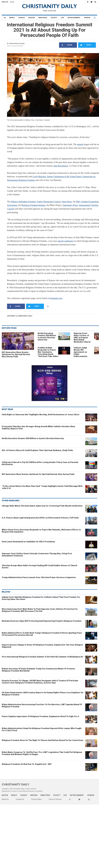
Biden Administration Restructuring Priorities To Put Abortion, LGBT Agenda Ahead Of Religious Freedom (42, 706)
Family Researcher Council (49, 202)
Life (62, 18)
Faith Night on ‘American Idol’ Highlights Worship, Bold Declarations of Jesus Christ (41, 415)
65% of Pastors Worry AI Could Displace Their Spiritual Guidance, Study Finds (37, 450)
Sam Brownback (61, 166)
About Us (5, 799)
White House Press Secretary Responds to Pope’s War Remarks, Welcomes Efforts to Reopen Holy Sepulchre (41, 531)
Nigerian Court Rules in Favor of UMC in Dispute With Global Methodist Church (82, 338)
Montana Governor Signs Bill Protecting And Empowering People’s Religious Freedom (42, 621)
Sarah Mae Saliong (17, 44)
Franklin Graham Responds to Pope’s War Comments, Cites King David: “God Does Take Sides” (48, 352)
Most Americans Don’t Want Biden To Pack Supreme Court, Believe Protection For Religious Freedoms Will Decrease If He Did (40, 610)
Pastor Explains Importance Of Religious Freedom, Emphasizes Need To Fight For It (40, 716)
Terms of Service (55, 799)
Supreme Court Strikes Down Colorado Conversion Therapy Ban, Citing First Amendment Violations (37, 555)
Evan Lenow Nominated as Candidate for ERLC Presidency (28, 542)
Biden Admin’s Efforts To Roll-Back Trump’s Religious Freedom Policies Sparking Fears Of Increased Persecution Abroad (42, 634)
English (5, 2)
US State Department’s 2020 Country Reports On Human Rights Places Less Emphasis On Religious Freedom (42, 694)
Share (66, 45)
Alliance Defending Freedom (23, 202)
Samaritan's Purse (70, 205)
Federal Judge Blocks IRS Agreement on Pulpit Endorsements (81, 352)
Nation (5, 795)
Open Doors (67, 202)
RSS (95, 2)
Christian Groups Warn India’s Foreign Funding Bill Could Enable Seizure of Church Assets (39, 567)
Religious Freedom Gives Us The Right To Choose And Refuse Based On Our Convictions (43, 740)
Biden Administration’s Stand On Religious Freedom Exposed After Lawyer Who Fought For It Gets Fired (42, 729)
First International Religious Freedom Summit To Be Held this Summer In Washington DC (43, 657)
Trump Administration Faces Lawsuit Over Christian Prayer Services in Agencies (39, 577)
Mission (32, 18)
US (5, 18)
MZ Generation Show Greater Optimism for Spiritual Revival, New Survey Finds (16, 354)
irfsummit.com (56, 298)
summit (80, 144)
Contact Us (20, 799)
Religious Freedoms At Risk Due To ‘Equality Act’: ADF (27, 764)
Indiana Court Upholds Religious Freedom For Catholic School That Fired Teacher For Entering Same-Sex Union (41, 598)
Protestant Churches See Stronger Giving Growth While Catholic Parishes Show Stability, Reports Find (38, 428)
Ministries (43, 18)
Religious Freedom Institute (33, 205)
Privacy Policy (36, 799)
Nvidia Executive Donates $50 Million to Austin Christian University (47, 337)
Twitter (91, 2)
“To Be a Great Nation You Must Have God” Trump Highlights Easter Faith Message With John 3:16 (42, 487)
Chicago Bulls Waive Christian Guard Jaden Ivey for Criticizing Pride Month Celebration (42, 506)
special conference (65, 241)
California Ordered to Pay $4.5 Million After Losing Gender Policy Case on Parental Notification (40, 463)
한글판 (12, 2)
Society (54, 18)
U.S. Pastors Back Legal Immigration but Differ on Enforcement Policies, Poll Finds (40, 518)
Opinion (87, 18)
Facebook (88, 2)
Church (21, 18)
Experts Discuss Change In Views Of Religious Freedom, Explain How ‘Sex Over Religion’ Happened (42, 646)
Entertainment (74, 18)
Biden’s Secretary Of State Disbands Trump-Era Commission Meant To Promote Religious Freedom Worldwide (38, 670)
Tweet (85, 45)
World (12, 18)
